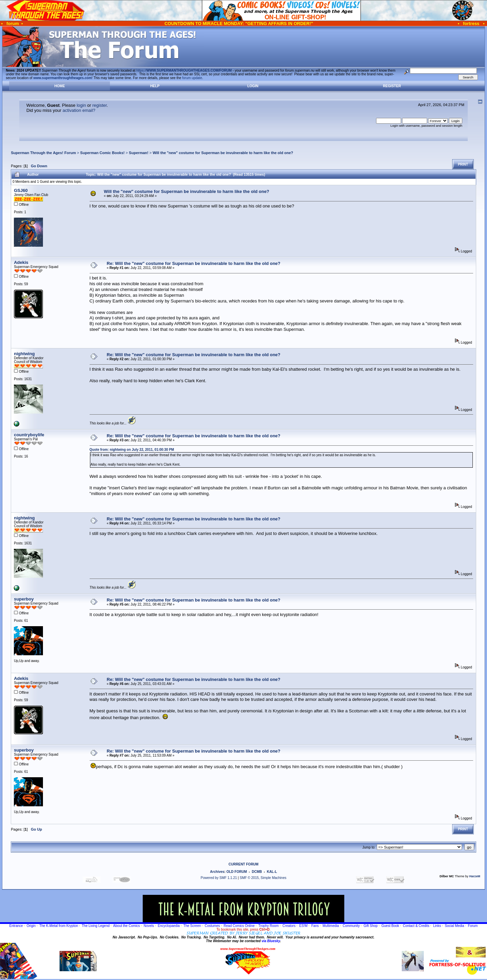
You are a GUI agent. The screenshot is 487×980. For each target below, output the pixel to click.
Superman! (139, 153)
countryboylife (29, 435)
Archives (217, 872)
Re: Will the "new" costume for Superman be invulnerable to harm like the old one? (194, 263)
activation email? (79, 110)
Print (463, 164)
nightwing (24, 354)
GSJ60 (21, 190)
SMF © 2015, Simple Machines (263, 878)
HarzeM (474, 876)
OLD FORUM (237, 872)
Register (392, 86)
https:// (184, 70)
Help (155, 86)
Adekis (21, 262)
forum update (192, 78)
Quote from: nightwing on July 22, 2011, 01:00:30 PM (132, 450)
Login (253, 86)
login (81, 105)
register (100, 105)
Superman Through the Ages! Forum (43, 153)
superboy (24, 599)
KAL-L (272, 872)
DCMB (257, 872)
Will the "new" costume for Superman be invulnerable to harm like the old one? (223, 153)
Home (60, 86)
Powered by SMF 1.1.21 (219, 878)
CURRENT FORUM (243, 864)
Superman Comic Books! (102, 153)
